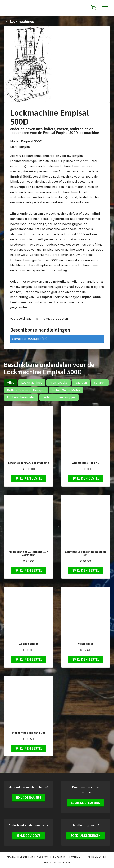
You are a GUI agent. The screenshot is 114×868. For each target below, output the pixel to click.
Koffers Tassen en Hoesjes (26, 390)
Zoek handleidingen (86, 836)
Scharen (100, 383)
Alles (11, 383)
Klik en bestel (29, 478)
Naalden (81, 383)
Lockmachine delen (21, 397)
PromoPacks (59, 383)
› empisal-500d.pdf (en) (30, 339)
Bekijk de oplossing (86, 803)
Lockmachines (19, 22)
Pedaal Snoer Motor (66, 390)
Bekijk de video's (28, 836)
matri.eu (82, 857)
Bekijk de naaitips (28, 798)
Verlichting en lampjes (59, 397)
